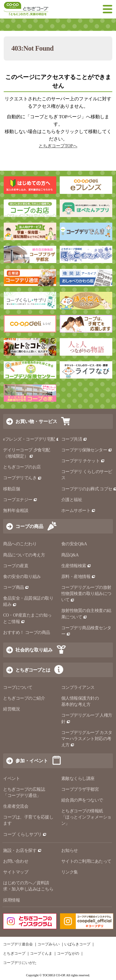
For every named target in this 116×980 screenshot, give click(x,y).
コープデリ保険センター (87, 450)
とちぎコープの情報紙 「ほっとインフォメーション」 (86, 817)
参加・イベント (32, 761)
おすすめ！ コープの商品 (27, 632)
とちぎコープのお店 (22, 467)
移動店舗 (11, 489)
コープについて (18, 687)
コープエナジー (20, 500)
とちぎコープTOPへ (58, 146)
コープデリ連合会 (18, 944)
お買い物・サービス (36, 421)
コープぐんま (41, 953)
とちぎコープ (14, 953)
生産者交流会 (16, 806)
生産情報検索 (76, 566)
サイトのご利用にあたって (86, 861)
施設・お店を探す (22, 850)
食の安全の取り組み (22, 577)
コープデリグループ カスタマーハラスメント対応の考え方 (87, 739)
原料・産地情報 (78, 577)
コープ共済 (74, 439)
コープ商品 (16, 587)
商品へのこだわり (20, 544)
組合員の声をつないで (82, 800)
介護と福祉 (72, 500)
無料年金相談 (16, 511)
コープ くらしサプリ (25, 834)
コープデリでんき (22, 478)
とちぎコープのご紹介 (24, 698)
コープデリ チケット (83, 461)
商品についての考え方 (24, 555)
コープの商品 (29, 526)
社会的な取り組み (34, 650)
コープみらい (49, 944)
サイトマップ (16, 872)
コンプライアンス (78, 687)
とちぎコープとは (33, 670)
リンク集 (70, 872)
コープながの (68, 953)
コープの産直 (16, 566)
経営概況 (11, 709)
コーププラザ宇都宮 (80, 789)
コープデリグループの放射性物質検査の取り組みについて (86, 594)
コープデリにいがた (20, 963)
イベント (11, 779)
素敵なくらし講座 (78, 779)
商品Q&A (70, 555)
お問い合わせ (16, 861)
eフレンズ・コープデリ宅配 (32, 439)
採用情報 (11, 900)
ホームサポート (78, 511)
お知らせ (70, 850)
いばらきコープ (77, 944)
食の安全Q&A (74, 544)
